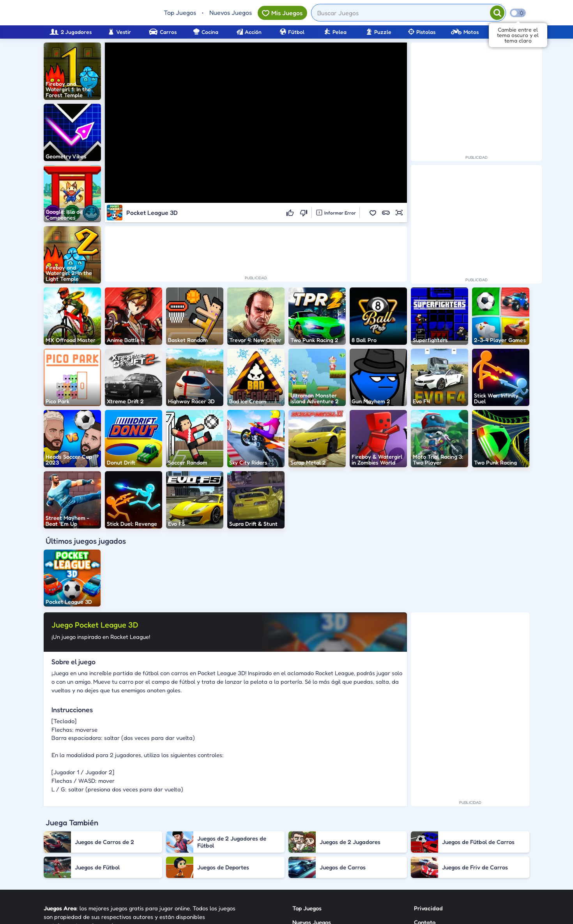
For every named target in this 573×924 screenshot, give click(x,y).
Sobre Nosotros (312, 870)
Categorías (307, 856)
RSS (419, 856)
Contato (425, 842)
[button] (373, 213)
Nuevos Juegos (231, 12)
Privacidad (428, 828)
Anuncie (425, 870)
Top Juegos (180, 12)
